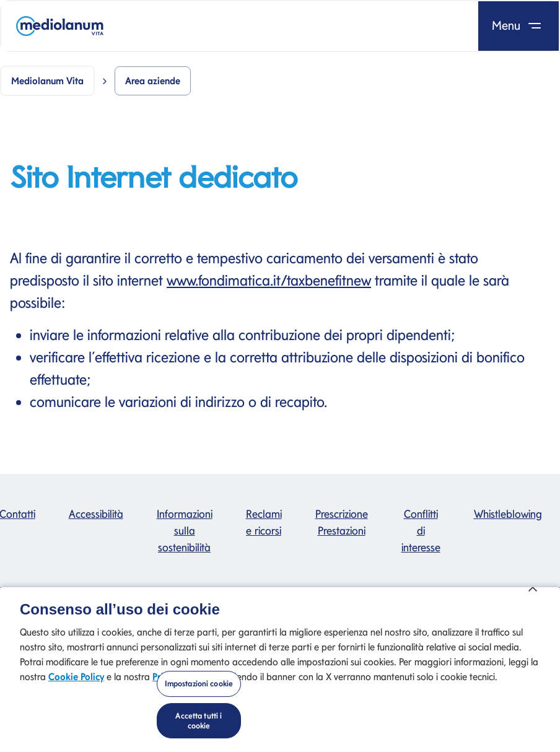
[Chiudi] (533, 595)
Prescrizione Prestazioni (342, 522)
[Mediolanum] (60, 26)
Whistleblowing (508, 514)
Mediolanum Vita (47, 81)
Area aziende (153, 81)
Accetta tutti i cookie (199, 729)
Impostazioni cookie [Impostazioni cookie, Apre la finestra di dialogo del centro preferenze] (199, 692)
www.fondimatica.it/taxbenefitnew (269, 280)
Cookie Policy (76, 685)
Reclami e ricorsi (264, 522)
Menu (519, 25)
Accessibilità (96, 514)
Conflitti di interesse (421, 531)
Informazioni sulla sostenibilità (185, 531)
